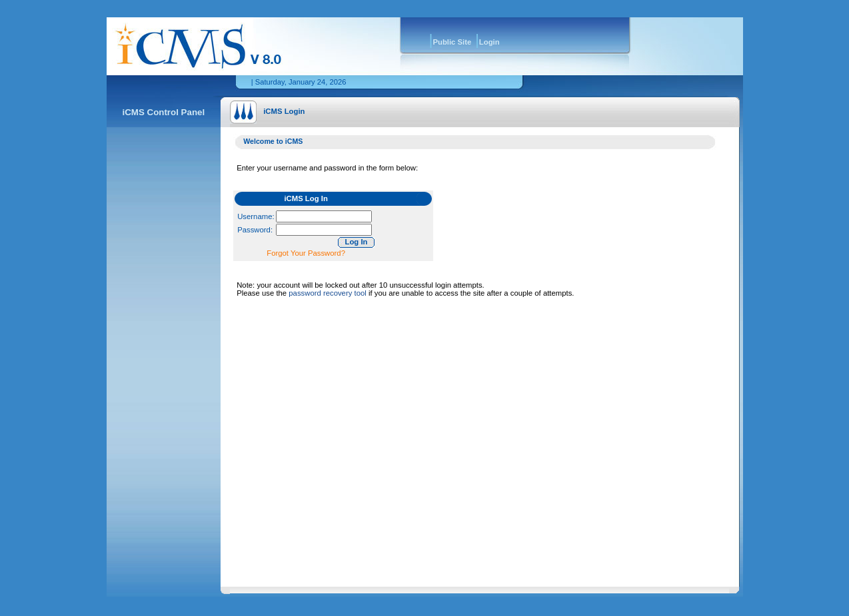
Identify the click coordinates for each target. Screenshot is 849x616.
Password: (255, 230)
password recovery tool (327, 293)
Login (489, 42)
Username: (256, 216)
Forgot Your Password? (306, 253)
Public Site (452, 42)
